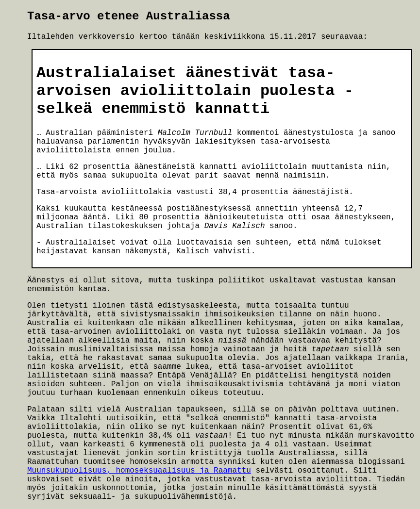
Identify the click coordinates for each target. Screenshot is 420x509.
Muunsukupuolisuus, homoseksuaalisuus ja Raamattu (139, 471)
